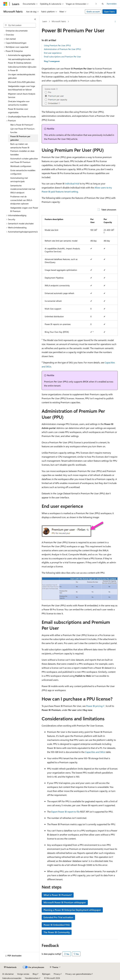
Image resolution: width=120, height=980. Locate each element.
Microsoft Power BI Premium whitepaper (65, 902)
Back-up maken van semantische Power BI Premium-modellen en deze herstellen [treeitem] (22, 149)
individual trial (72, 183)
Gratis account (93, 12)
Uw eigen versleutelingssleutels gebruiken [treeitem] (22, 76)
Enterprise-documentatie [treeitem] (17, 31)
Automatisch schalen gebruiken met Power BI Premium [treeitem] (24, 160)
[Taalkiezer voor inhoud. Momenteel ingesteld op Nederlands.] (10, 967)
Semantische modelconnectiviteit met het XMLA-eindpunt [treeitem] (23, 189)
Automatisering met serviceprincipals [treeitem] (19, 180)
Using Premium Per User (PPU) (57, 45)
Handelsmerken (32, 978)
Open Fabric (110, 12)
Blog (35, 974)
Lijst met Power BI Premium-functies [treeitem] (23, 130)
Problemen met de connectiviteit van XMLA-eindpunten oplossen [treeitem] (21, 200)
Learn (45, 21)
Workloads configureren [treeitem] (21, 166)
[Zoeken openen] (103, 4)
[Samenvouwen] (35, 19)
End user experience (53, 53)
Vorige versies (23, 974)
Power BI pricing (94, 706)
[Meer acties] (115, 22)
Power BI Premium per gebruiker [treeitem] (20, 138)
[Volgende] (96, 4)
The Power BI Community (57, 932)
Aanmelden (112, 4)
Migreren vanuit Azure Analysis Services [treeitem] (22, 96)
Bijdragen (46, 974)
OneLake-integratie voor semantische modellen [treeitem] (19, 103)
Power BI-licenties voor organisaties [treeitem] (18, 111)
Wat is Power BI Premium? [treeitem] (22, 125)
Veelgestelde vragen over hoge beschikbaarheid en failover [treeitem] (21, 88)
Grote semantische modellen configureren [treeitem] (23, 172)
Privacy (57, 974)
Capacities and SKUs (95, 752)
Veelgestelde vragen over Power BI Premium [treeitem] (24, 210)
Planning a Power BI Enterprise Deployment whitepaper (72, 910)
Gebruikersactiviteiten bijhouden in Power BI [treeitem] (22, 69)
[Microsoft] (5, 4)
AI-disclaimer (8, 974)
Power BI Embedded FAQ (57, 925)
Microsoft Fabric (59, 21)
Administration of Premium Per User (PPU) (62, 49)
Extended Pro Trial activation (58, 917)
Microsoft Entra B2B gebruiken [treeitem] (21, 82)
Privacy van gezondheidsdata (78, 974)
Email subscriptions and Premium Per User (62, 57)
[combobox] (20, 25)
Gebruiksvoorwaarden (12, 978)
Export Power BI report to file (65, 812)
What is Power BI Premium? (58, 895)
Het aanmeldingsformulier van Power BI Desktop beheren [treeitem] (21, 61)
